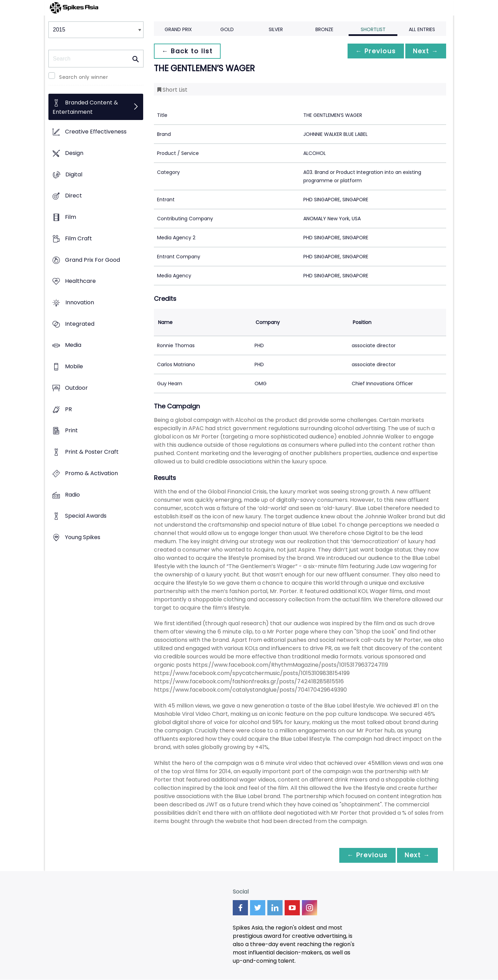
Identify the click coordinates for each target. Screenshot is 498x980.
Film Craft (79, 238)
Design (74, 153)
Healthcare (80, 281)
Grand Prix (178, 29)
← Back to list (188, 51)
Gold (227, 29)
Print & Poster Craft (92, 452)
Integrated (80, 324)
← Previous (374, 51)
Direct (73, 196)
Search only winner (84, 77)
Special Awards (86, 516)
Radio (72, 495)
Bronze (324, 29)
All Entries (422, 29)
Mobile (74, 367)
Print (71, 431)
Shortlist (373, 29)
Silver (276, 29)
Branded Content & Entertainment (85, 108)
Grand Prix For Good (93, 260)
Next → (425, 51)
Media (73, 345)
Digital (74, 174)
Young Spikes (83, 537)
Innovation (80, 302)
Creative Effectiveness (96, 132)
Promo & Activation (91, 473)
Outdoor (76, 388)
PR (68, 409)
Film (71, 217)
